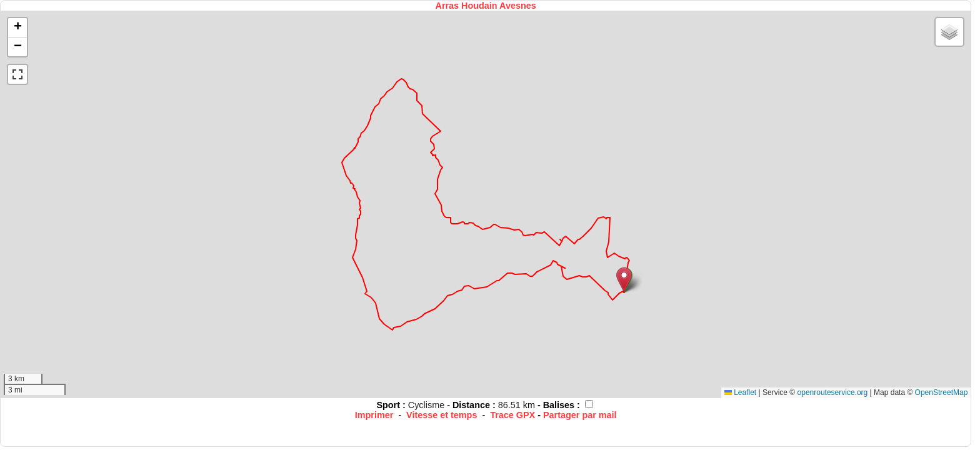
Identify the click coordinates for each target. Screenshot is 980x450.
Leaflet (740, 392)
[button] (624, 280)
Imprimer (374, 415)
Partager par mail (580, 415)
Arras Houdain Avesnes (486, 6)
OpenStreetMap (942, 392)
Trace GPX (512, 415)
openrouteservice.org (833, 392)
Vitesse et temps (442, 415)
